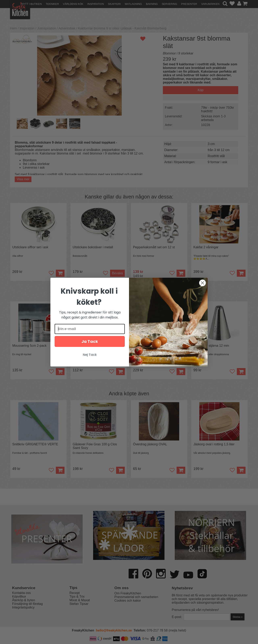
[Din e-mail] (90, 329)
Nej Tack (90, 355)
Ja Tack (90, 341)
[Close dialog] (202, 283)
